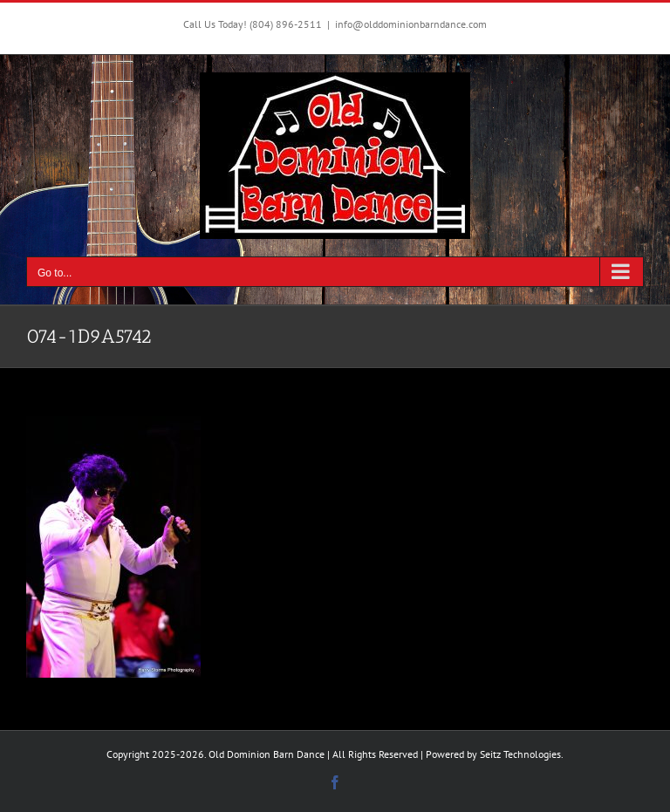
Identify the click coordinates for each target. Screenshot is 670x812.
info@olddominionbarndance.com (411, 24)
